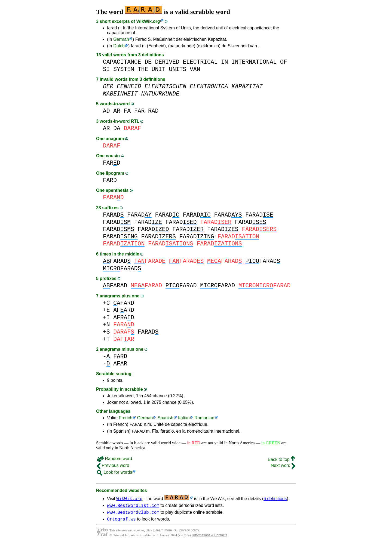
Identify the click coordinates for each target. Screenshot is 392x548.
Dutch (119, 46)
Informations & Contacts (210, 539)
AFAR (120, 364)
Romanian (204, 418)
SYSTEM (124, 69)
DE (148, 62)
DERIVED (167, 62)
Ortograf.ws (121, 523)
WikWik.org (148, 21)
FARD (112, 163)
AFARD (124, 303)
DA (117, 128)
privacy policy (189, 534)
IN (225, 62)
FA (127, 111)
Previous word (113, 467)
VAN (195, 69)
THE (143, 69)
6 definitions (275, 500)
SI (106, 69)
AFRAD (124, 317)
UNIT (159, 69)
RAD (153, 111)
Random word (114, 460)
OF (284, 62)
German (121, 39)
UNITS (177, 69)
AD (106, 111)
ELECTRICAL (200, 62)
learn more (164, 534)
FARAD (113, 215)
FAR (139, 111)
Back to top (282, 461)
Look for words (114, 474)
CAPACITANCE (122, 62)
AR (117, 111)
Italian (184, 418)
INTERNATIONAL (254, 62)
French (125, 418)
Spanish (166, 418)
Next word (283, 467)
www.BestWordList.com (133, 508)
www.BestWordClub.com (133, 515)
